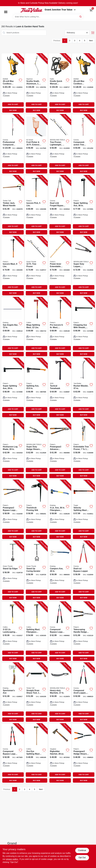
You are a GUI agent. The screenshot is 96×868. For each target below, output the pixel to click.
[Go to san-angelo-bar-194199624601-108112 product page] (13, 327)
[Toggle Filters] (93, 33)
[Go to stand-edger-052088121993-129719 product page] (13, 571)
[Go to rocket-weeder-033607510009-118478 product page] (83, 388)
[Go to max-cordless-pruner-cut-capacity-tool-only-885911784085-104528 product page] (83, 83)
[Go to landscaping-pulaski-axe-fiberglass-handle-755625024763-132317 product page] (13, 632)
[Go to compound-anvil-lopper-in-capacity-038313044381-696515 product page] (83, 693)
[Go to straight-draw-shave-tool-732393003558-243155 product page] (36, 693)
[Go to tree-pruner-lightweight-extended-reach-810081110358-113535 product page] (60, 144)
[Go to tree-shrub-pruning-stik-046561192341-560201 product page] (36, 510)
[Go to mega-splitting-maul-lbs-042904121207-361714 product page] (36, 327)
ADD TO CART (13, 104)
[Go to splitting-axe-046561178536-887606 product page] (36, 388)
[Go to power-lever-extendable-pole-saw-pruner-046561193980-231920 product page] (60, 266)
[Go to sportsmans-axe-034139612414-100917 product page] (13, 693)
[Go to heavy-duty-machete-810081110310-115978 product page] (60, 693)
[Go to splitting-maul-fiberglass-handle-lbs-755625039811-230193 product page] (36, 632)
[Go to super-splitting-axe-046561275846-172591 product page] (83, 205)
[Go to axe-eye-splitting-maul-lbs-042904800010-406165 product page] (36, 754)
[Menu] (6, 12)
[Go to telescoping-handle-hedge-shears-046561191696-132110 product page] (83, 632)
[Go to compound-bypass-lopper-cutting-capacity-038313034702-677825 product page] (13, 754)
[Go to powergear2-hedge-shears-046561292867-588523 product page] (83, 754)
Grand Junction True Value (60, 10)
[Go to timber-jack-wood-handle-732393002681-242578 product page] (13, 205)
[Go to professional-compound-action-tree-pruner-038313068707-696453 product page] (13, 144)
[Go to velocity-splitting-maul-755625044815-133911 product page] (83, 510)
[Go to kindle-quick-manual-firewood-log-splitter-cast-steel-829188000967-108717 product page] (60, 83)
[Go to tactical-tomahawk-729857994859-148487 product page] (60, 388)
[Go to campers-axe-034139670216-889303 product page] (60, 571)
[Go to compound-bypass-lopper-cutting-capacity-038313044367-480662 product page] (60, 632)
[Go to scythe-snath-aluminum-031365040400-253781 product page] (36, 83)
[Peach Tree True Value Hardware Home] (32, 10)
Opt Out (82, 858)
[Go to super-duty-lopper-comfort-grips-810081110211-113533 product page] (83, 266)
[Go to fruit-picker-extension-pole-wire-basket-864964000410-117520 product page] (36, 144)
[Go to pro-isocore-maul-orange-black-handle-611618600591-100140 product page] (60, 327)
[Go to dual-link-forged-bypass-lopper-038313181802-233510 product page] (60, 205)
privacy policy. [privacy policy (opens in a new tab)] (12, 859)
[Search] (81, 17)
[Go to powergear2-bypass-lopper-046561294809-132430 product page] (13, 510)
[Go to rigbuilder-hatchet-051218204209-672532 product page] (60, 754)
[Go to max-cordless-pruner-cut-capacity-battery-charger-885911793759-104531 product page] (13, 83)
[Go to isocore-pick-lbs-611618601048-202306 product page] (36, 205)
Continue (82, 850)
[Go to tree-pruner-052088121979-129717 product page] (36, 266)
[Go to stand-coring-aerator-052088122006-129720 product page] (36, 571)
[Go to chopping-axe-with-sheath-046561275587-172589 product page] (83, 327)
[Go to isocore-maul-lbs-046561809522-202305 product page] (13, 266)
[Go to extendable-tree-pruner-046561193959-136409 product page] (83, 449)
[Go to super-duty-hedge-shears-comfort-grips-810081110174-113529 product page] (36, 449)
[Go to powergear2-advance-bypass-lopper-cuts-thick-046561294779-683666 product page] (60, 449)
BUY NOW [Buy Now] (13, 110)
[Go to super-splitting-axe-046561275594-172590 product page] (13, 388)
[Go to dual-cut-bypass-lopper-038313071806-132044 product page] (83, 571)
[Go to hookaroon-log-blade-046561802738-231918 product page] (13, 449)
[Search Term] (48, 17)
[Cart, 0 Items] (91, 10)
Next (91, 41)
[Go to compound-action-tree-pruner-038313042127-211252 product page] (83, 144)
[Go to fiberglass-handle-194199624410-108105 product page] (60, 510)
